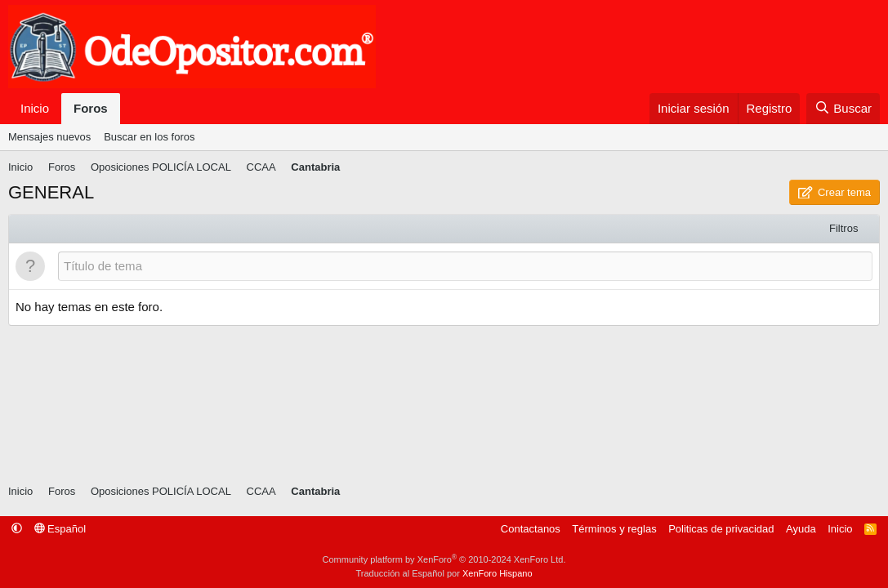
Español (60, 529)
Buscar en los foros (149, 137)
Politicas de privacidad (721, 529)
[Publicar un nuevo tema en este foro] (465, 267)
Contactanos (531, 529)
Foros (91, 108)
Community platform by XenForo (444, 559)
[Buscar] (843, 109)
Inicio (35, 108)
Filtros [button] (843, 228)
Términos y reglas (614, 529)
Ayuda (801, 529)
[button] (17, 529)
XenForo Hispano (498, 573)
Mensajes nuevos (49, 137)
